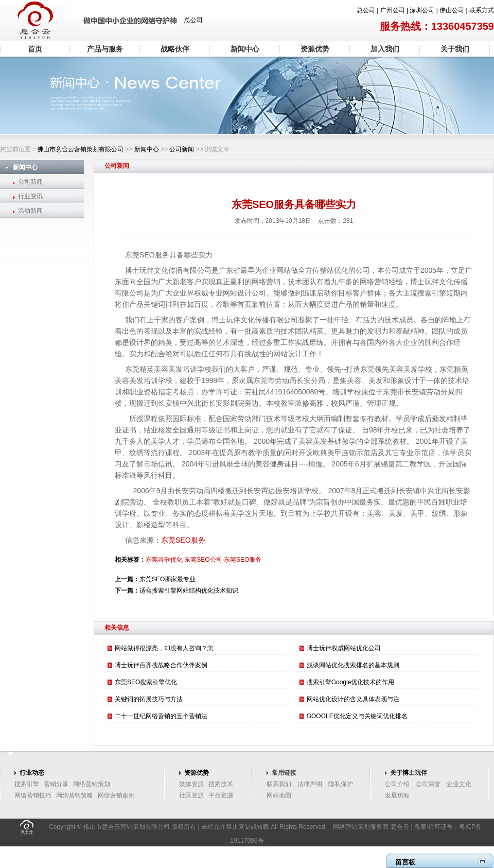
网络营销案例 (116, 795)
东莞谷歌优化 (164, 560)
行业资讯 (30, 196)
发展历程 (397, 795)
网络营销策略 (75, 795)
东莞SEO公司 (203, 560)
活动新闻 (30, 211)
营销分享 (56, 784)
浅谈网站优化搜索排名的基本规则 (353, 665)
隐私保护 (341, 784)
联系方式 (482, 10)
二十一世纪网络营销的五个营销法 (161, 716)
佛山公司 (452, 10)
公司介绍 (397, 784)
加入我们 (385, 49)
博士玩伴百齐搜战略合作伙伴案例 (161, 665)
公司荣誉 (428, 784)
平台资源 (221, 795)
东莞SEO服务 (183, 540)
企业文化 (459, 784)
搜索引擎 (27, 784)
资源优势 (315, 49)
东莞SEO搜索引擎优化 (146, 682)
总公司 (366, 10)
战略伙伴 (175, 49)
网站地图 (279, 795)
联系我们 (279, 784)
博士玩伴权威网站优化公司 (344, 648)
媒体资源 (191, 784)
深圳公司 (422, 10)
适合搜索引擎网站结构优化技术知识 (189, 591)
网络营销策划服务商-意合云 (371, 827)
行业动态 (32, 773)
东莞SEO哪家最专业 (167, 579)
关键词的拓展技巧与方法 (149, 699)
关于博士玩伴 (409, 773)
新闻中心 (245, 49)
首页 (35, 49)
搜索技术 (221, 784)
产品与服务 (105, 49)
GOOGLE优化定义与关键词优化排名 (357, 716)
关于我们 (455, 49)
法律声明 (310, 784)
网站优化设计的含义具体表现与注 (353, 699)
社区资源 (191, 795)
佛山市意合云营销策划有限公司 (80, 149)
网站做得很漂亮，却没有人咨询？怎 (164, 648)
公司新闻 (182, 149)
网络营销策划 (92, 784)
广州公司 (393, 10)
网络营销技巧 (33, 795)
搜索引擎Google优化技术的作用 (351, 682)
